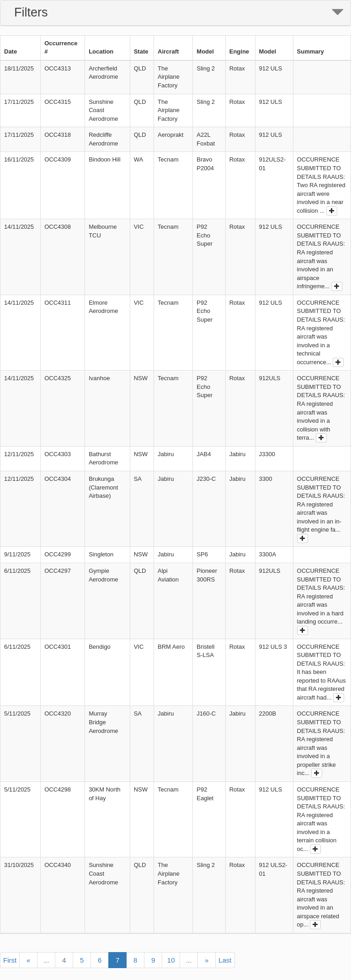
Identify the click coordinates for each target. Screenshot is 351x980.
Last (225, 960)
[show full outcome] (332, 211)
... (46, 960)
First (10, 960)
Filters (31, 12)
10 (171, 960)
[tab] (175, 13)
